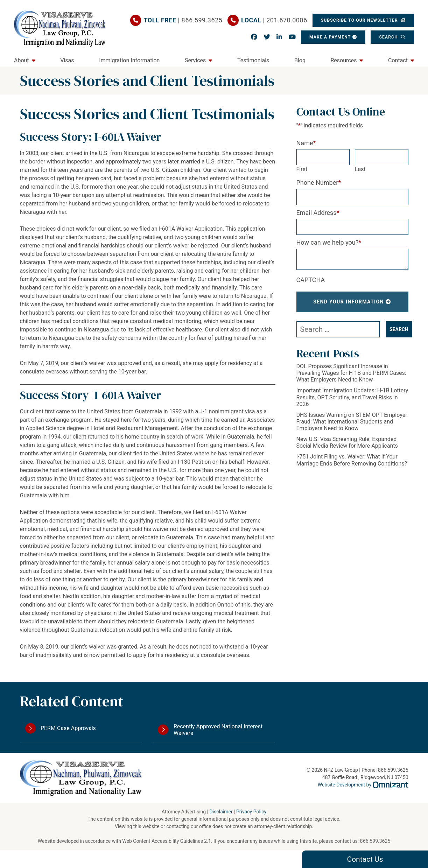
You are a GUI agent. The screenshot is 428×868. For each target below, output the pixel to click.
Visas (67, 60)
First (302, 169)
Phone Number (319, 183)
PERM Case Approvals (68, 728)
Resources (344, 60)
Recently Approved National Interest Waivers (218, 730)
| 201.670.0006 (274, 20)
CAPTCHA (311, 280)
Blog (300, 60)
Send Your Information (349, 302)
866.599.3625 (375, 841)
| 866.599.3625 (183, 20)
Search (389, 37)
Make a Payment (330, 37)
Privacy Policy (251, 812)
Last (360, 169)
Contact (398, 60)
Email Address (318, 213)
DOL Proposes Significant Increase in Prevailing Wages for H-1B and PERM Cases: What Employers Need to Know (351, 373)
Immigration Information (129, 60)
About (22, 60)
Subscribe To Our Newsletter (360, 20)
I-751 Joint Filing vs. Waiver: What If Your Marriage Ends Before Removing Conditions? (352, 460)
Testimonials (253, 60)
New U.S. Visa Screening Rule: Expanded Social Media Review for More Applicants (347, 442)
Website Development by (363, 785)
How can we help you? (329, 242)
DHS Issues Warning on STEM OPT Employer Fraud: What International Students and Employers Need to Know (352, 422)
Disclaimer (221, 812)
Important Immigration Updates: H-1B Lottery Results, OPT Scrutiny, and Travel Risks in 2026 (352, 397)
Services (195, 60)
